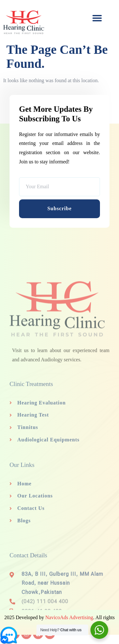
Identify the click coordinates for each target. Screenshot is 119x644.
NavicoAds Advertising (69, 617)
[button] (97, 18)
